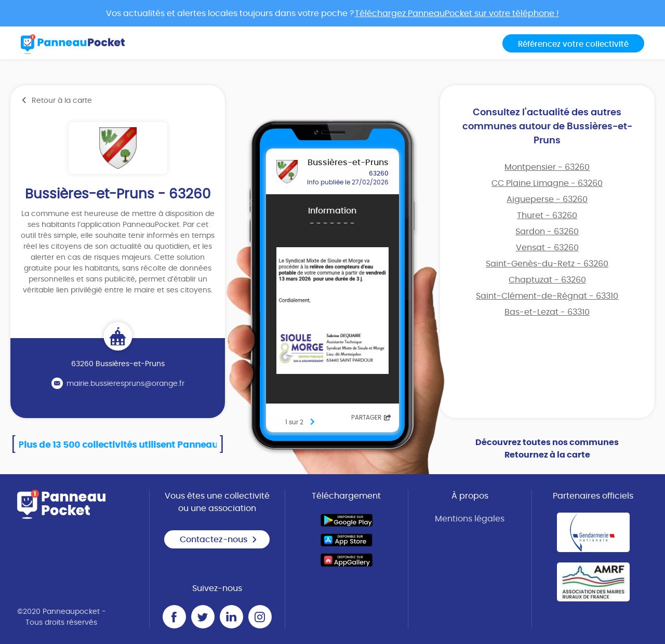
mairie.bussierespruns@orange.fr (125, 384)
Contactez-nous (219, 540)
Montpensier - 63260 (547, 167)
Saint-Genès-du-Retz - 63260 (547, 264)
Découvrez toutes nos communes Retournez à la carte (547, 449)
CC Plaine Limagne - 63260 (547, 183)
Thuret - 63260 (547, 216)
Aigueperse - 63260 (547, 199)
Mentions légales (470, 519)
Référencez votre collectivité (573, 44)
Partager (371, 418)
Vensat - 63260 (547, 248)
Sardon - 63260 (547, 232)
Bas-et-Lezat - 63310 (547, 312)
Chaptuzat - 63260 (547, 280)
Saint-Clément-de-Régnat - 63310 (547, 296)
